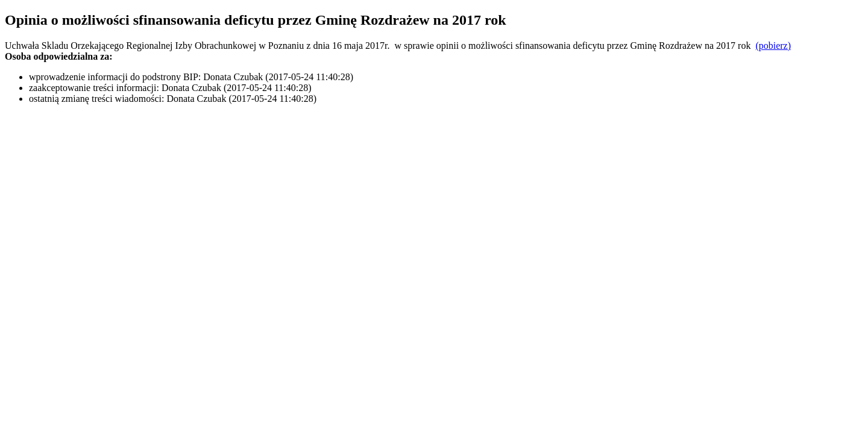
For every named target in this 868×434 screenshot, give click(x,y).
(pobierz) (773, 46)
